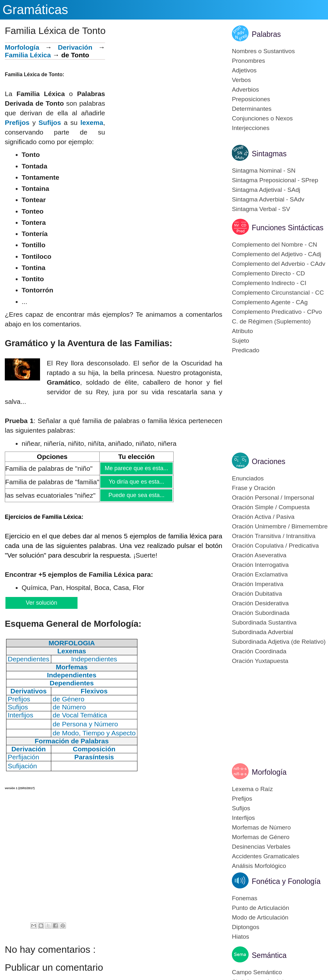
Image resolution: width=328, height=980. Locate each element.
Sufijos (50, 122)
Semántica (269, 955)
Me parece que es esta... (136, 468)
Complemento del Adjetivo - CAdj (277, 254)
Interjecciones (251, 128)
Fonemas (245, 898)
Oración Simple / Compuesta (271, 507)
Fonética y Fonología (286, 881)
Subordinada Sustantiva (264, 622)
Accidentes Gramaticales (266, 856)
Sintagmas (269, 154)
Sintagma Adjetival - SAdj (266, 190)
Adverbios (246, 90)
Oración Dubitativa (257, 594)
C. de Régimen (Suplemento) (271, 321)
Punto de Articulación (261, 908)
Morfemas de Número (261, 827)
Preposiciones (251, 99)
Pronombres (249, 61)
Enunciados (248, 478)
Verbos (241, 80)
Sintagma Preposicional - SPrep (275, 180)
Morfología (22, 47)
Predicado (246, 350)
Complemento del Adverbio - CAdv (279, 264)
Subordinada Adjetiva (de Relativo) (279, 642)
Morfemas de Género (261, 837)
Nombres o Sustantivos (263, 51)
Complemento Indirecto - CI (269, 283)
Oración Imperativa (258, 584)
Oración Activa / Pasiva (263, 517)
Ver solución (41, 603)
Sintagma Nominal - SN (264, 171)
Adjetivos (244, 70)
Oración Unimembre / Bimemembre (280, 526)
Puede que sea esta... (136, 495)
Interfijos (243, 818)
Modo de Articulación (260, 917)
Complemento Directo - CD (268, 273)
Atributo (242, 331)
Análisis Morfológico (259, 866)
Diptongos (246, 927)
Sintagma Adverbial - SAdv (268, 199)
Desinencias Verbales (261, 847)
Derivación (75, 47)
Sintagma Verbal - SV (261, 209)
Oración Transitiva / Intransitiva (274, 536)
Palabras (266, 34)
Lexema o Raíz (252, 789)
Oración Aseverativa (259, 555)
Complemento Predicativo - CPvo (277, 312)
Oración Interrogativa (260, 565)
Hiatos (241, 937)
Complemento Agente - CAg (270, 302)
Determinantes (252, 109)
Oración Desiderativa (260, 603)
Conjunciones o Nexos (262, 118)
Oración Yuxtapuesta (260, 661)
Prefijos (17, 122)
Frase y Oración (254, 488)
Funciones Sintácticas (288, 228)
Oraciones (269, 461)
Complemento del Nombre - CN (275, 245)
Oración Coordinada (259, 651)
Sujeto (241, 341)
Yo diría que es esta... (136, 482)
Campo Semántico (257, 972)
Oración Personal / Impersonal (273, 498)
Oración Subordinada (261, 613)
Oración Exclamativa (260, 574)
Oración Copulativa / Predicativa (275, 546)
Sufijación (22, 766)
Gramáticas (35, 10)
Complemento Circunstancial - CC (278, 293)
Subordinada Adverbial (262, 632)
